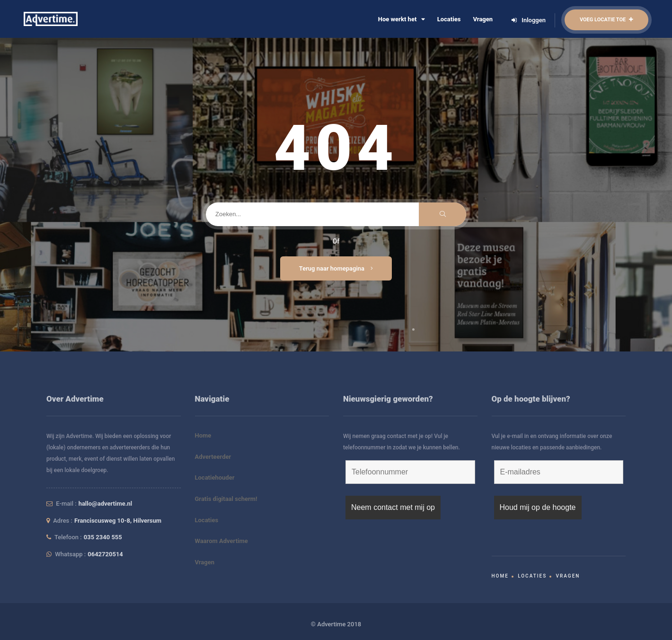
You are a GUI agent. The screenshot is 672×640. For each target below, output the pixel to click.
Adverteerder (213, 457)
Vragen (483, 19)
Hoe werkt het (402, 19)
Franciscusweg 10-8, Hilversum (118, 521)
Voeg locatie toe (606, 20)
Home (203, 435)
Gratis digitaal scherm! (226, 499)
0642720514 (105, 554)
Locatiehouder (215, 478)
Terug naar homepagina (336, 268)
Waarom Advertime (221, 541)
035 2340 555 (103, 537)
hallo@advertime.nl (106, 504)
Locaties (449, 19)
